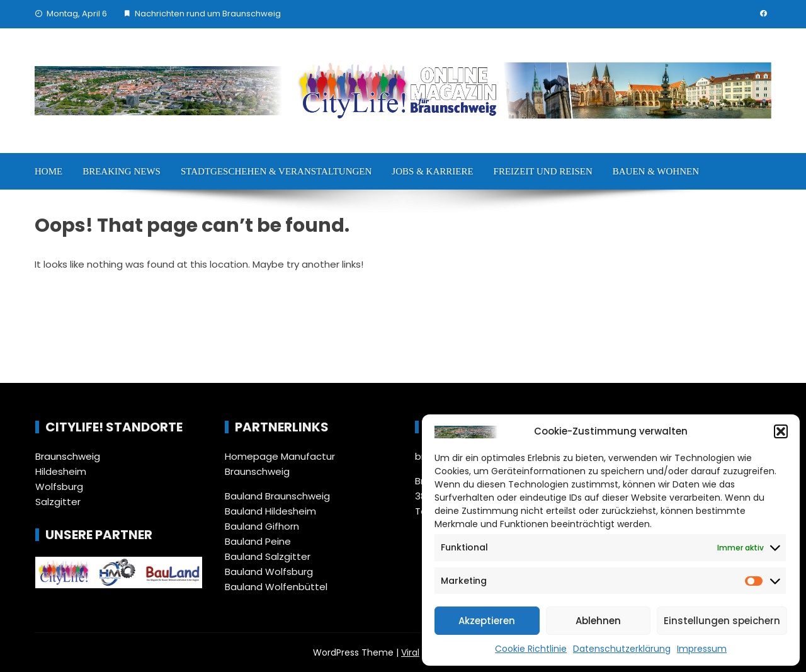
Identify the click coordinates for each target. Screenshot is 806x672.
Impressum (702, 649)
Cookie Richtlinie (531, 649)
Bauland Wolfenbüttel (276, 587)
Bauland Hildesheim (270, 511)
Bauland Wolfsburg (269, 572)
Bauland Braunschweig (277, 496)
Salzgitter (58, 502)
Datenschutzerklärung (622, 649)
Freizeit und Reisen (543, 171)
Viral (410, 652)
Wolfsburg (59, 487)
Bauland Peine (258, 541)
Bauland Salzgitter (268, 556)
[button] (781, 431)
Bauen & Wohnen (656, 171)
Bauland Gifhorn (262, 526)
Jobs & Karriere (432, 171)
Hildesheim (61, 471)
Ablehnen (598, 621)
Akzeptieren (487, 621)
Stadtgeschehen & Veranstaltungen (276, 171)
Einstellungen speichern (722, 621)
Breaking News (122, 171)
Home (48, 171)
